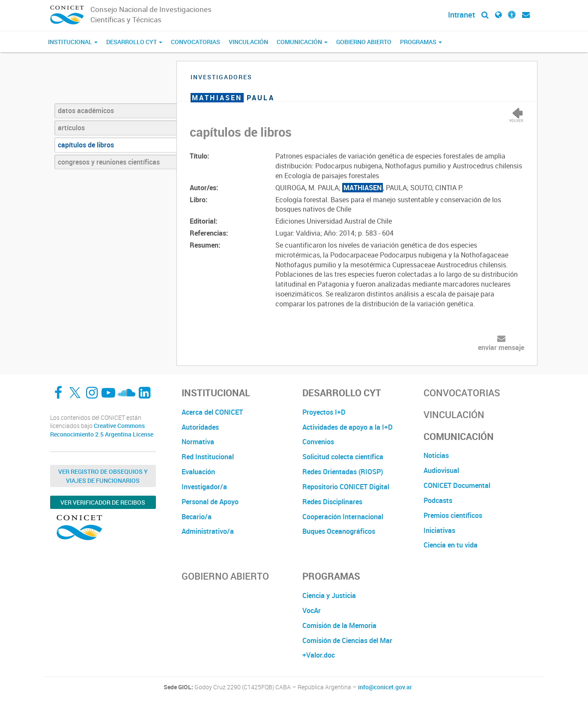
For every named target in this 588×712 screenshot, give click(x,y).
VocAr (312, 610)
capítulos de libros (86, 145)
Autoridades (200, 427)
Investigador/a (204, 487)
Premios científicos (453, 515)
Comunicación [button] (302, 42)
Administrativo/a (208, 531)
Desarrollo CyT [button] (134, 42)
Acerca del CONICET (212, 412)
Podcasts (438, 500)
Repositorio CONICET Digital (346, 487)
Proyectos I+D (324, 412)
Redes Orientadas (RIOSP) (343, 472)
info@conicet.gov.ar (385, 687)
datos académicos (86, 111)
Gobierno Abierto (364, 42)
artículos (71, 128)
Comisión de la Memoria (339, 625)
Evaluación (198, 472)
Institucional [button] (73, 42)
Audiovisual (441, 470)
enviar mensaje (501, 347)
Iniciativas (439, 530)
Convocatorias (196, 42)
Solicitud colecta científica (343, 457)
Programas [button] (421, 42)
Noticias (436, 455)
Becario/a (197, 517)
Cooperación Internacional (343, 517)
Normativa (198, 442)
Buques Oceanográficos (339, 531)
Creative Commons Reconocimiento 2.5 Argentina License (102, 430)
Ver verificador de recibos (103, 502)
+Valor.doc (319, 655)
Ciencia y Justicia (329, 595)
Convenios (318, 442)
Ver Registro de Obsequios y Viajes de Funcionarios (103, 476)
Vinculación (248, 42)
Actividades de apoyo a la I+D (348, 427)
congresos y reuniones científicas (109, 162)
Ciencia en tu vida (451, 545)
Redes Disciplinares (332, 502)
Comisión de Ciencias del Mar (347, 640)
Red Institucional (208, 457)
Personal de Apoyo (210, 502)
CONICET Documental (457, 485)
